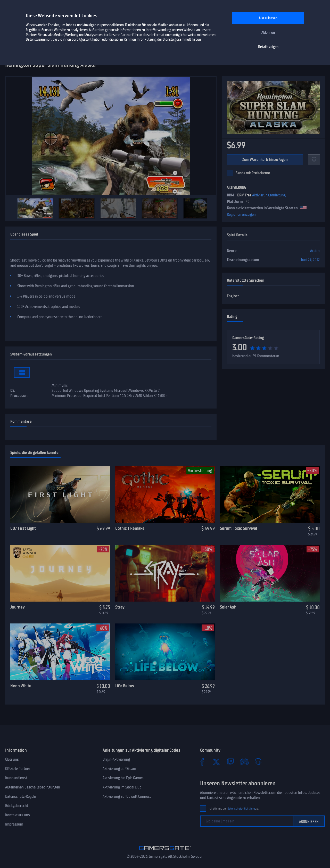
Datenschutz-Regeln (21, 796)
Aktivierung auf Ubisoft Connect (127, 796)
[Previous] (12, 208)
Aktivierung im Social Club (122, 787)
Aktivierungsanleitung (269, 195)
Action (315, 251)
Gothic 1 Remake (130, 528)
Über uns (12, 759)
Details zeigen (268, 47)
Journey (18, 607)
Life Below (125, 686)
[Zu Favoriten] (314, 160)
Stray (120, 607)
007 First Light (23, 528)
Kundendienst (16, 778)
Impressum (14, 824)
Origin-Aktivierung (116, 759)
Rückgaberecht (17, 806)
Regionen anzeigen (241, 214)
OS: (13, 390)
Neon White (21, 686)
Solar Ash (228, 607)
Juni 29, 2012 (310, 260)
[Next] (210, 208)
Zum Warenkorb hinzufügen (265, 160)
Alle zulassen (268, 18)
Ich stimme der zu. (234, 809)
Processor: (19, 396)
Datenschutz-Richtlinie (241, 809)
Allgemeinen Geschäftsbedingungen (33, 787)
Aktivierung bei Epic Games (123, 778)
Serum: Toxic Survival (238, 528)
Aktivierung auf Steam (119, 769)
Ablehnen (268, 33)
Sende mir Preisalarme (253, 173)
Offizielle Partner (18, 769)
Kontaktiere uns (18, 815)
